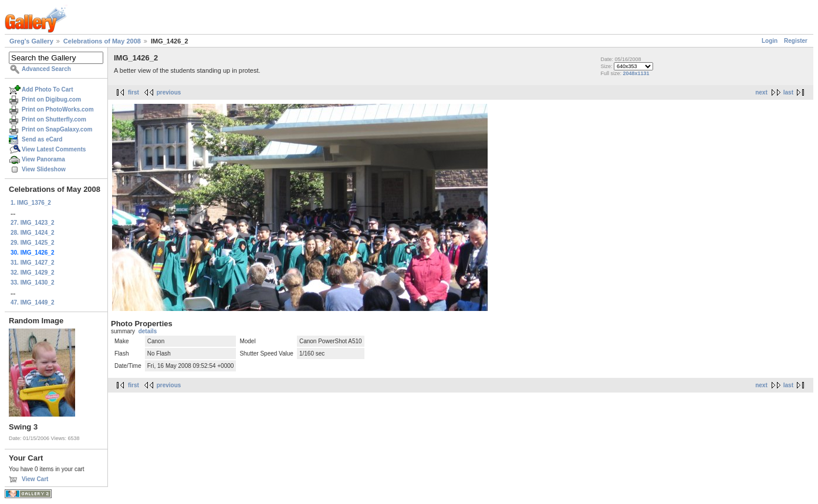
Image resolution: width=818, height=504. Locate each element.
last (788, 92)
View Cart (35, 479)
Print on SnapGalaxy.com (57, 129)
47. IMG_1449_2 (33, 302)
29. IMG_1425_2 (33, 243)
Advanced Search (46, 69)
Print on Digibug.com (51, 99)
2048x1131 (636, 73)
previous (169, 92)
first (133, 92)
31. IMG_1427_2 (33, 263)
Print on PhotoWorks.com (58, 109)
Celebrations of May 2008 (102, 41)
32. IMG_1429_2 (33, 273)
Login (770, 41)
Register (796, 41)
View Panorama (43, 159)
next (761, 92)
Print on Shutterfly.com (54, 119)
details (148, 331)
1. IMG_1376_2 (31, 203)
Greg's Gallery (31, 41)
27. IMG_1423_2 (33, 223)
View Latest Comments (54, 149)
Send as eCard (42, 139)
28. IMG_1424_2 (33, 233)
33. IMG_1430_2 (33, 283)
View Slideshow (44, 169)
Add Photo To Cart (48, 89)
